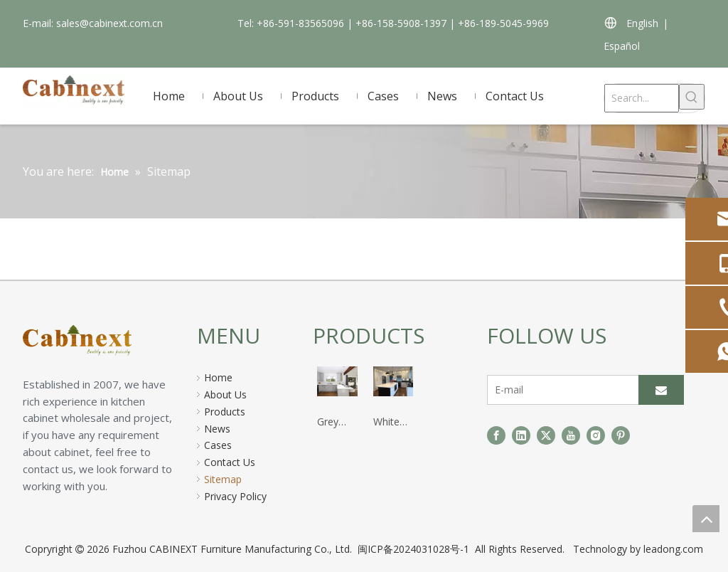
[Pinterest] (621, 435)
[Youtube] (571, 435)
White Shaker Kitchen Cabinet (391, 423)
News (217, 429)
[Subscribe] (661, 390)
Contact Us (230, 462)
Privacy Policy (235, 496)
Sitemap (223, 479)
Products (225, 412)
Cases (218, 445)
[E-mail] (560, 390)
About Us (225, 394)
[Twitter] (546, 435)
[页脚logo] (103, 343)
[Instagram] (596, 435)
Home (218, 377)
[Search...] (642, 98)
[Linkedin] (521, 435)
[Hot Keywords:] (692, 97)
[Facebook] (496, 435)
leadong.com (673, 549)
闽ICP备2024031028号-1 (415, 549)
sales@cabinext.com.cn (109, 23)
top (706, 519)
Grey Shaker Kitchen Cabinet (334, 423)
